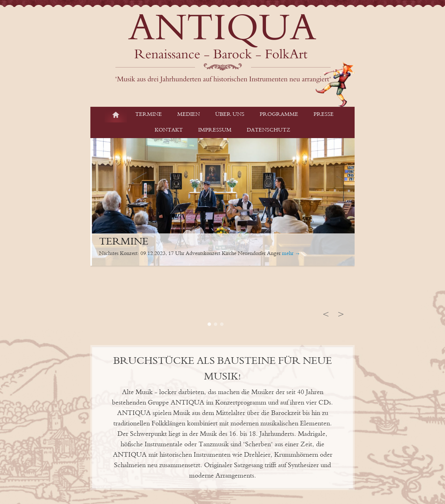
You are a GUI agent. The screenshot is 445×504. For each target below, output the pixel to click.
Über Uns (230, 114)
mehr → (291, 254)
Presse (324, 114)
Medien (189, 114)
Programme (279, 114)
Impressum (215, 130)
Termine (149, 114)
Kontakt (169, 130)
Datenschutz (269, 130)
